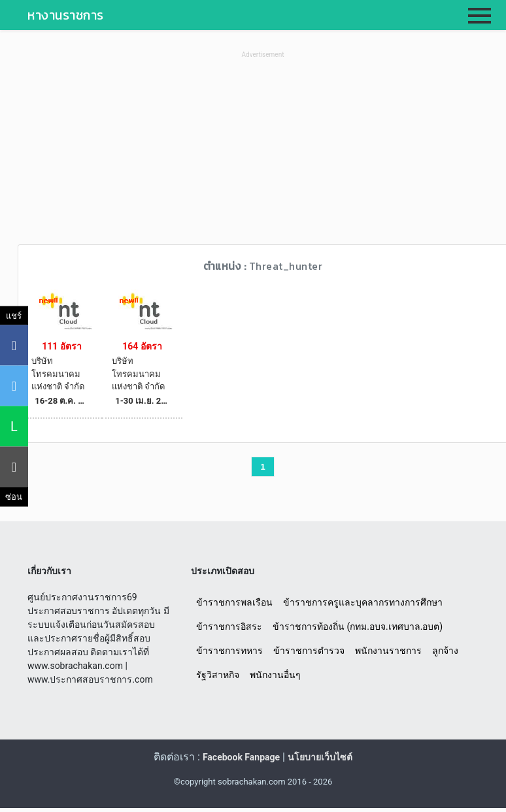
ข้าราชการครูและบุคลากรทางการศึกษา (363, 602)
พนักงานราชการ (388, 651)
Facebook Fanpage (241, 757)
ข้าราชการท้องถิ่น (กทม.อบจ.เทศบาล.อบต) (358, 626)
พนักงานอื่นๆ (275, 675)
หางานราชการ (66, 15)
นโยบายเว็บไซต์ (320, 757)
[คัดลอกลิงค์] (14, 467)
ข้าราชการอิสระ (229, 626)
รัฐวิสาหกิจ (218, 675)
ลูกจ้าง (445, 651)
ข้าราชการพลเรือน (234, 602)
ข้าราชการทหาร (229, 651)
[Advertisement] (263, 153)
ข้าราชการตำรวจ (309, 651)
